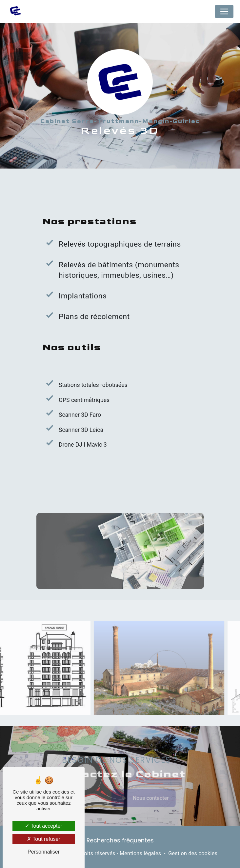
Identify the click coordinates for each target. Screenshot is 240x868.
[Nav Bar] (224, 11)
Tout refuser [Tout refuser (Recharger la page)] (44, 839)
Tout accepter (43, 826)
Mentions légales (140, 853)
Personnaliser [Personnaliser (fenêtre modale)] (44, 852)
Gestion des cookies (193, 853)
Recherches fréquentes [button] (120, 840)
